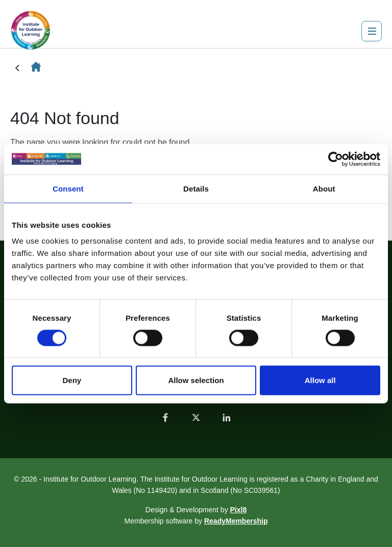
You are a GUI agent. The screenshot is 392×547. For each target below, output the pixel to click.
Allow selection (196, 380)
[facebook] (165, 417)
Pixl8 (239, 510)
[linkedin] (227, 417)
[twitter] (196, 417)
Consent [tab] (68, 188)
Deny (72, 380)
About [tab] (324, 188)
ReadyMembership (236, 521)
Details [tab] (196, 188)
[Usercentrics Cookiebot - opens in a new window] (336, 159)
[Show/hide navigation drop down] (372, 31)
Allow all (320, 380)
